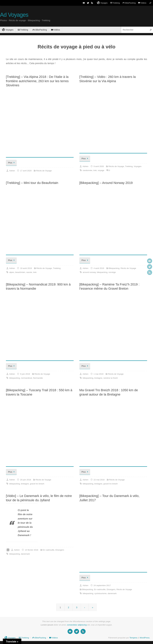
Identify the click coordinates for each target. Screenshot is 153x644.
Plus (12, 163)
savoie (29, 272)
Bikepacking (114, 268)
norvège (112, 272)
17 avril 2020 (26, 171)
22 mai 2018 (99, 480)
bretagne (98, 378)
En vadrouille (48, 550)
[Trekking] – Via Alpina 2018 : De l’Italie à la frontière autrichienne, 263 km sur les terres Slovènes (37, 81)
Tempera (133, 638)
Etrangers (60, 550)
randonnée (88, 170)
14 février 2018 (31, 550)
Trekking (115, 3)
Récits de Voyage (44, 171)
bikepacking (102, 272)
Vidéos (142, 3)
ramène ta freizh (111, 378)
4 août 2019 (99, 268)
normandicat (26, 378)
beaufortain (20, 272)
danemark (25, 554)
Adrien (12, 171)
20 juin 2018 (26, 480)
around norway (89, 272)
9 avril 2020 (99, 166)
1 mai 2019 (99, 374)
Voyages (102, 3)
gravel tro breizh (37, 484)
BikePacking (129, 3)
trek (95, 170)
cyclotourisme (100, 593)
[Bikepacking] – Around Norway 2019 (106, 183)
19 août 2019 (26, 268)
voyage (101, 170)
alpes (12, 272)
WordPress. (145, 638)
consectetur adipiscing (77, 625)
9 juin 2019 (25, 374)
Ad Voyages (14, 15)
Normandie (38, 378)
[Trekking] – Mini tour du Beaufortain (32, 183)
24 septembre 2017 (102, 585)
